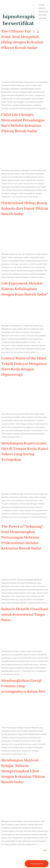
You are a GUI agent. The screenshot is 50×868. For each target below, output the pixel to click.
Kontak (43, 18)
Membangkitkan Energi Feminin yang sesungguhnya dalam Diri (23, 686)
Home (42, 5)
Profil (42, 8)
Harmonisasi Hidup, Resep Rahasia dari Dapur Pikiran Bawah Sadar (25, 209)
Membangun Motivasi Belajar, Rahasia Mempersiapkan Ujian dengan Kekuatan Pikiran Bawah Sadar (23, 771)
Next (46, 850)
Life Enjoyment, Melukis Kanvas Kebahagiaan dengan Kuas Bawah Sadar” (25, 289)
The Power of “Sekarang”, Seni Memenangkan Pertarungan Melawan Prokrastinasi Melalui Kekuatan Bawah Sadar (23, 538)
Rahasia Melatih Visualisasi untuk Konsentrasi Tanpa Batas (25, 615)
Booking (43, 12)
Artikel (43, 15)
